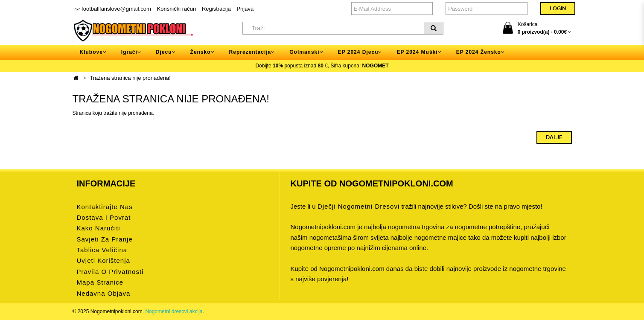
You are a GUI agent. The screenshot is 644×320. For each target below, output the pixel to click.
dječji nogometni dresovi (358, 206)
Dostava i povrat (104, 217)
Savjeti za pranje (105, 239)
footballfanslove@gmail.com (113, 9)
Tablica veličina (102, 250)
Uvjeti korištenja (103, 260)
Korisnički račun (177, 9)
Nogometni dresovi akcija (174, 311)
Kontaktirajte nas (105, 207)
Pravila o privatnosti (110, 272)
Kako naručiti (99, 228)
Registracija (216, 9)
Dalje (554, 137)
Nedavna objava (104, 293)
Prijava (245, 9)
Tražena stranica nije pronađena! (130, 78)
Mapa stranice (100, 282)
